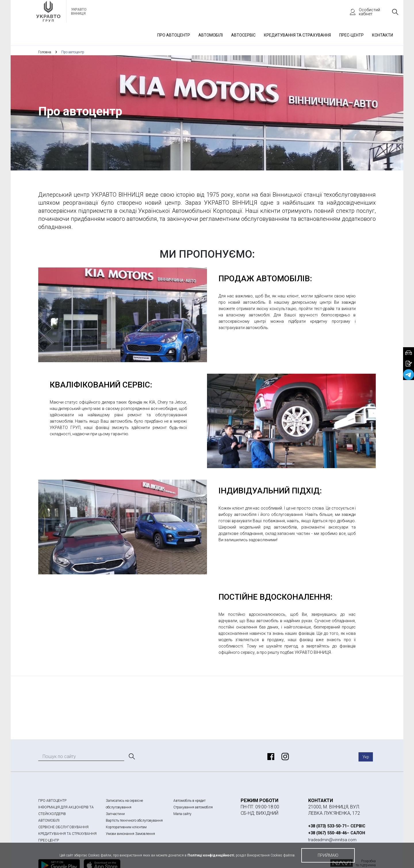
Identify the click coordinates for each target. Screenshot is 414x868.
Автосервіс (243, 35)
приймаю (328, 855)
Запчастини (115, 814)
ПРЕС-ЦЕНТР (49, 840)
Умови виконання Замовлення (130, 834)
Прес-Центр (351, 35)
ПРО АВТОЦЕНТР (52, 801)
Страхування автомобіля (193, 807)
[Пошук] (131, 757)
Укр (366, 757)
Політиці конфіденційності (211, 855)
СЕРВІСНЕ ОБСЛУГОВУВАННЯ (63, 827)
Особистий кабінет (362, 12)
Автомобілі (211, 35)
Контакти (383, 35)
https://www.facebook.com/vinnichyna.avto (270, 757)
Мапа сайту (182, 814)
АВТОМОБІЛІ (49, 820)
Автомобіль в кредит (189, 801)
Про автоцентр (174, 35)
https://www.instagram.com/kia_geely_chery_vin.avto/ (284, 757)
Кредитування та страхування (297, 35)
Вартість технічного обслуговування (134, 820)
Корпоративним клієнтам (126, 827)
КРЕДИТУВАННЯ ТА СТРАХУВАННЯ (67, 834)
